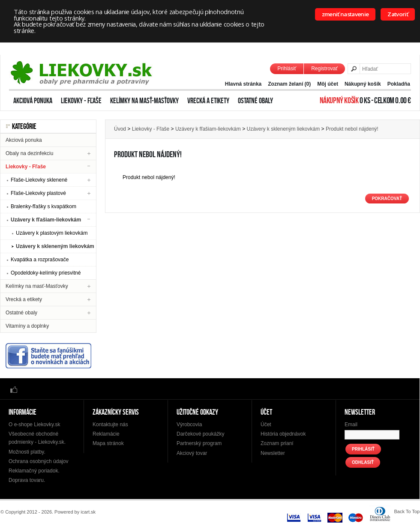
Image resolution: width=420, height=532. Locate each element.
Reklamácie (106, 434)
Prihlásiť (287, 69)
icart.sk (88, 512)
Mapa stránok (108, 443)
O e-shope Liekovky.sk (34, 424)
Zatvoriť (398, 14)
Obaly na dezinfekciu (29, 153)
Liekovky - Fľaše (81, 101)
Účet (266, 424)
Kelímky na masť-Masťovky (144, 101)
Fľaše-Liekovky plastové (38, 193)
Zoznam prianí (277, 443)
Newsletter (273, 453)
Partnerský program (199, 443)
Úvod (120, 129)
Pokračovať (387, 199)
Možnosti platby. (27, 452)
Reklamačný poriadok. (34, 471)
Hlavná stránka (243, 84)
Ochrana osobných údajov (38, 461)
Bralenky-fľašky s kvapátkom (43, 206)
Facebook (14, 389)
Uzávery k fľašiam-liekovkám (46, 220)
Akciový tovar (192, 453)
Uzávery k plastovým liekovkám (52, 233)
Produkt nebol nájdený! (352, 129)
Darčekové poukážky (200, 434)
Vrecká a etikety (208, 101)
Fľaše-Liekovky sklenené (39, 180)
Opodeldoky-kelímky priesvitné (46, 273)
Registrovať (324, 69)
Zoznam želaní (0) (289, 84)
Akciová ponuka (33, 101)
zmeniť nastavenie (345, 14)
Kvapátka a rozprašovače (40, 260)
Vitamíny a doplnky (27, 326)
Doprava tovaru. (27, 480)
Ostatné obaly (255, 101)
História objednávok (283, 434)
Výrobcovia (189, 424)
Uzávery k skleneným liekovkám (55, 246)
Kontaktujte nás (110, 424)
